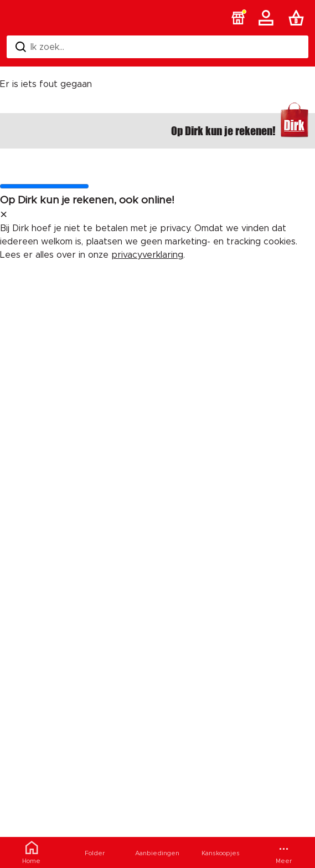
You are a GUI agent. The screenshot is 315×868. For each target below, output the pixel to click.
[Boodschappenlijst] (298, 18)
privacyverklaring (147, 255)
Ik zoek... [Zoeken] (40, 47)
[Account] (268, 18)
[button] (238, 18)
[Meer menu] (283, 852)
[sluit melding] (4, 215)
